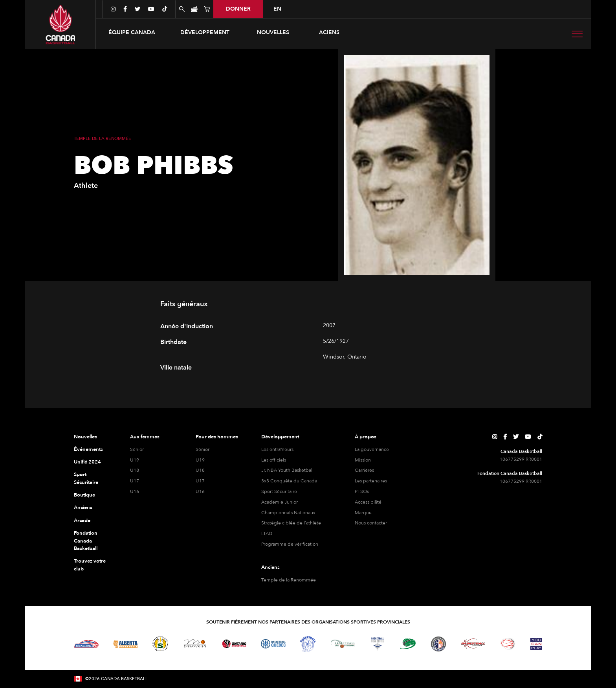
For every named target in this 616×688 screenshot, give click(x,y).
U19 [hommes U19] (200, 460)
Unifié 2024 (87, 462)
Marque (363, 513)
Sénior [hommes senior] (203, 449)
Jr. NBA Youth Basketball (287, 470)
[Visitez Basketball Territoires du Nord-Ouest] (308, 644)
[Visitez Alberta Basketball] (126, 644)
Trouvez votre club (90, 565)
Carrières (364, 470)
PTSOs (362, 491)
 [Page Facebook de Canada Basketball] (505, 437)
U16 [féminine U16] (135, 491)
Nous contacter (371, 523)
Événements (88, 449)
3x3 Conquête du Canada (289, 481)
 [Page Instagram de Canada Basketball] (495, 437)
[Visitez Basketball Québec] (273, 644)
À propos (366, 437)
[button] (132, 33)
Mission (363, 460)
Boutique (84, 495)
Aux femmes (145, 437)
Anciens (83, 508)
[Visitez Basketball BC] (86, 644)
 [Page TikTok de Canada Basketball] (540, 437)
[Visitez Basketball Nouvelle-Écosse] (378, 644)
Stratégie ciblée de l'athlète (291, 523)
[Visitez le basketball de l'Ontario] (234, 644)
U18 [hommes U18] (200, 470)
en (277, 9)
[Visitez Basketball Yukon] (473, 644)
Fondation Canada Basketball (86, 541)
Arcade (82, 521)
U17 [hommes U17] (200, 481)
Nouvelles (273, 32)
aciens (329, 32)
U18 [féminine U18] (135, 470)
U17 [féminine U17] (135, 481)
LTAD (267, 533)
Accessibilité (368, 502)
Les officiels (274, 460)
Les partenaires (371, 481)
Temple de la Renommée (289, 580)
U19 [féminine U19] (135, 460)
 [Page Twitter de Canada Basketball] (516, 437)
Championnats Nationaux (288, 513)
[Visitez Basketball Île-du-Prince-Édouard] (408, 644)
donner (238, 9)
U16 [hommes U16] (200, 491)
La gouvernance (372, 449)
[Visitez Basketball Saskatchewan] (160, 644)
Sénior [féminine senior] (137, 449)
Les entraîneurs (277, 449)
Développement (280, 437)
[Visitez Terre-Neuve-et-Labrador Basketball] (438, 644)
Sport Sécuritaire (86, 478)
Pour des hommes (217, 437)
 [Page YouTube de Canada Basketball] (528, 437)
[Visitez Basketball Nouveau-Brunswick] (343, 644)
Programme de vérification (290, 544)
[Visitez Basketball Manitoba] (195, 644)
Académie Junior (280, 502)
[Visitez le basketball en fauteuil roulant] (508, 644)
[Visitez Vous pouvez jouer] (536, 644)
